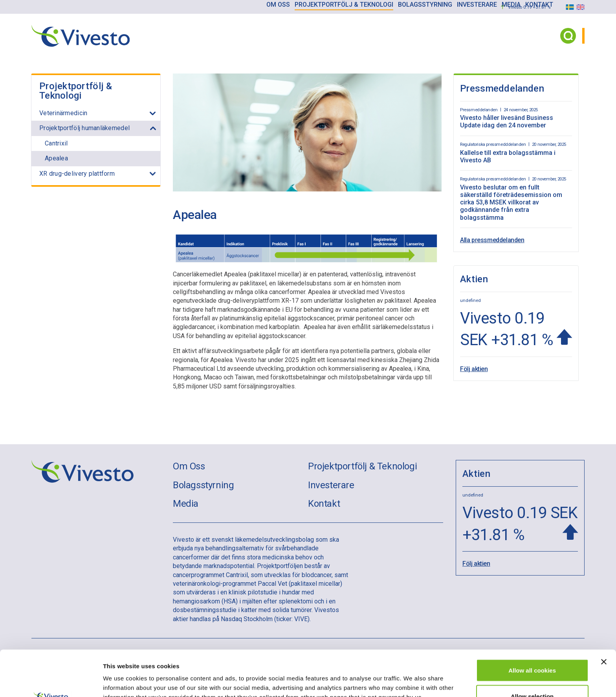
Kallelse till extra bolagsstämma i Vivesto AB (508, 156)
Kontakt (324, 504)
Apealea (56, 158)
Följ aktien (474, 367)
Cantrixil (56, 143)
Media (186, 504)
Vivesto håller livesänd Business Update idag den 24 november (507, 121)
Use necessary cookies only (532, 676)
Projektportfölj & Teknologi (76, 91)
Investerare (331, 485)
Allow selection (532, 650)
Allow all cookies (532, 624)
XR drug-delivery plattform (77, 174)
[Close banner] (604, 616)
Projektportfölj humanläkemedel (84, 128)
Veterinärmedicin (63, 113)
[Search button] (568, 36)
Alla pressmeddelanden (492, 240)
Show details (412, 677)
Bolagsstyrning (203, 485)
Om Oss (189, 466)
